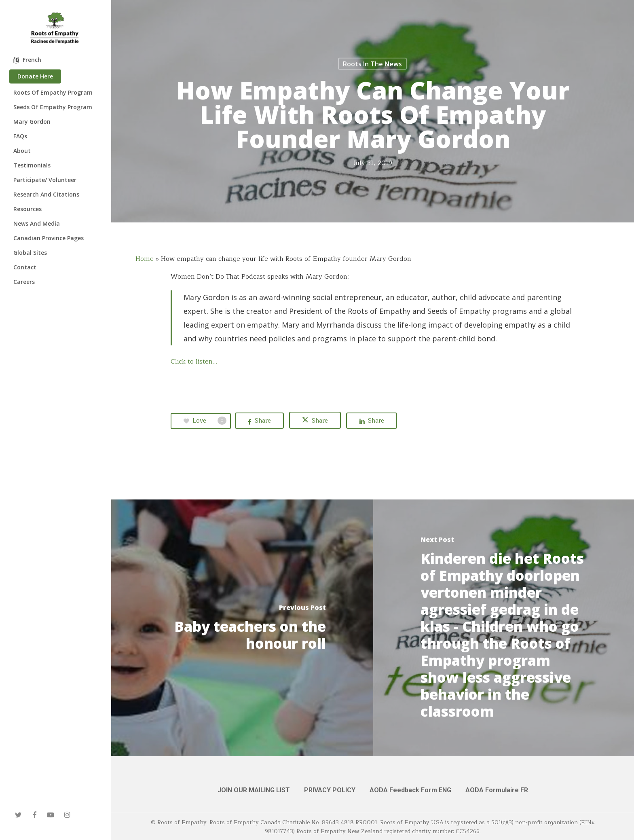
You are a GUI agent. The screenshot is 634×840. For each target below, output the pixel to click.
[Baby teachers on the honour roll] (242, 628)
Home (145, 259)
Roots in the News (372, 64)
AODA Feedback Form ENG (410, 790)
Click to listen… (194, 362)
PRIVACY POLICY (330, 790)
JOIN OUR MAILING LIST (254, 790)
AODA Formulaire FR (497, 790)
